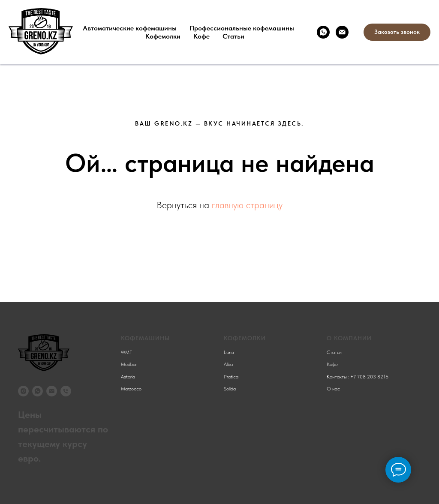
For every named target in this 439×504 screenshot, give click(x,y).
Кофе (201, 36)
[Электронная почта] (342, 32)
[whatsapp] (323, 32)
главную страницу (247, 205)
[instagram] (23, 391)
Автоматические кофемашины (130, 28)
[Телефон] (66, 391)
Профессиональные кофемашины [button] (242, 28)
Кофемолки (163, 36)
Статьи (233, 36)
